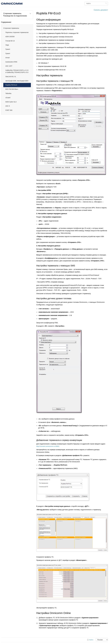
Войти (91, 640)
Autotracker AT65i (11, 62)
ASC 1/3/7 (9, 66)
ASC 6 (8, 106)
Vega (7, 45)
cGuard (8, 98)
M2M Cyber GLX (11, 102)
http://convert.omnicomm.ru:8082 (48, 446)
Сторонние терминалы (11, 28)
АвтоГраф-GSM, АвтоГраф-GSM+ (17, 81)
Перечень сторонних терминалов (17, 32)
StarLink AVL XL (11, 77)
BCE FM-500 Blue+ (12, 89)
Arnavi (8, 58)
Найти (106, 3)
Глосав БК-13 (10, 41)
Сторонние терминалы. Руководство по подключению (15, 15)
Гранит (8, 49)
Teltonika (8, 93)
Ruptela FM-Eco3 (11, 85)
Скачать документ (101, 10)
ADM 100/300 (10, 37)
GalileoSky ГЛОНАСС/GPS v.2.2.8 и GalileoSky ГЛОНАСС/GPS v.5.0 (17, 71)
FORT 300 (9, 110)
